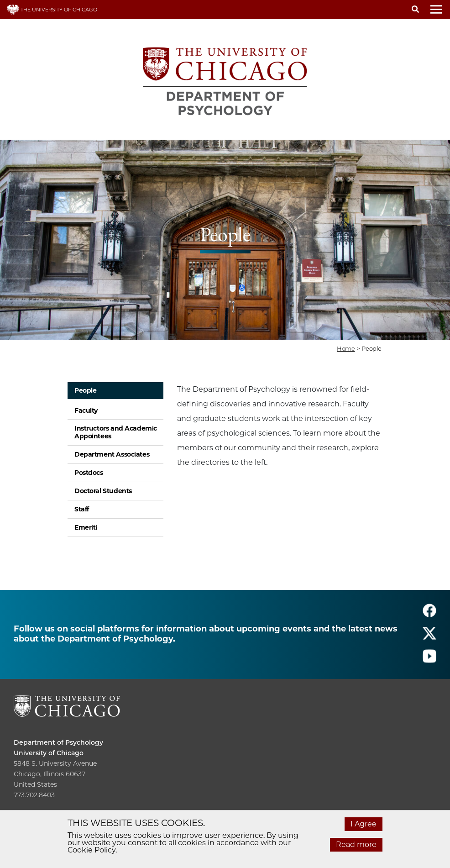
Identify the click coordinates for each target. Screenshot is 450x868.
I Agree (364, 824)
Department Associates (112, 454)
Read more (356, 844)
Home (346, 348)
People (85, 390)
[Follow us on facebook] (429, 614)
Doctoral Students (103, 491)
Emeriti (86, 527)
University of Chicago (49, 753)
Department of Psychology (58, 742)
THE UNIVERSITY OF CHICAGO (52, 10)
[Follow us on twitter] (429, 637)
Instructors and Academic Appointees (116, 432)
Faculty (86, 410)
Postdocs (89, 473)
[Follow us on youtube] (429, 660)
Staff (82, 509)
